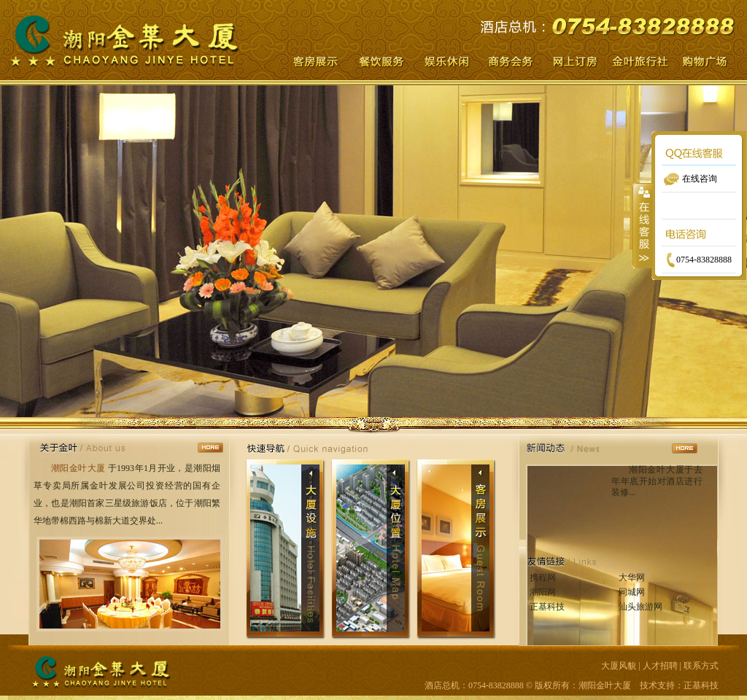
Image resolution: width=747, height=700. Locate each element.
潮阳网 (543, 592)
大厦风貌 (619, 666)
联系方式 (701, 666)
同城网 (632, 592)
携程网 (543, 577)
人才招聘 (660, 666)
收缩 (643, 225)
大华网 (632, 577)
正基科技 (547, 607)
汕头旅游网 (640, 607)
